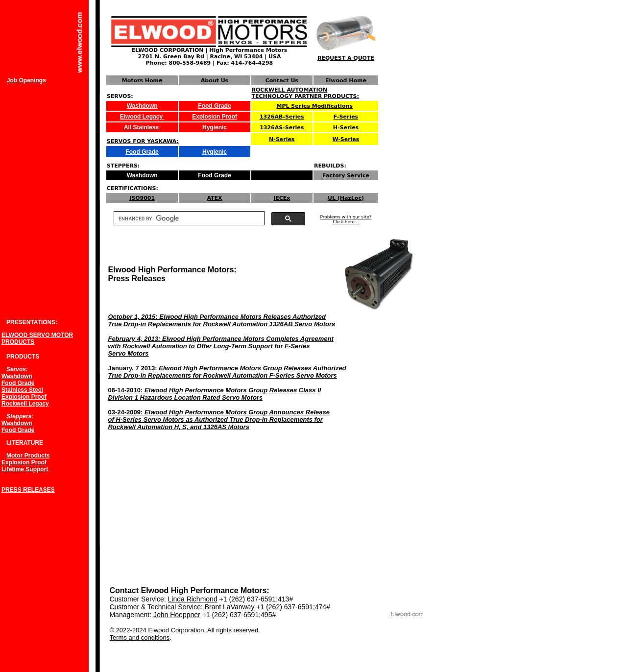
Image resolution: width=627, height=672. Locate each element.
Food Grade (214, 106)
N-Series (282, 139)
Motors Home (142, 81)
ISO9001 (142, 198)
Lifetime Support (25, 469)
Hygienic (215, 127)
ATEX (214, 198)
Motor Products (28, 456)
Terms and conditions (139, 637)
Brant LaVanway (230, 607)
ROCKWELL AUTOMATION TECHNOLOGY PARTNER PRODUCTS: (305, 93)
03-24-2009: (218, 420)
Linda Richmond (193, 599)
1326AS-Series (282, 128)
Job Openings (26, 80)
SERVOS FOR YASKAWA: (143, 141)
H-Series (346, 128)
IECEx (282, 198)
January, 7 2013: (227, 372)
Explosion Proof (215, 117)
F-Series (346, 117)
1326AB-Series (282, 117)
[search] (188, 218)
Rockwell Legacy (25, 404)
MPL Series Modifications (315, 106)
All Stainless (142, 127)
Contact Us (282, 81)
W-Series (346, 139)
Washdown (142, 106)
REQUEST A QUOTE (346, 58)
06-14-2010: (214, 394)
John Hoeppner (177, 615)
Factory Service (346, 176)
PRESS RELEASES (28, 490)
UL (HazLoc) (346, 198)
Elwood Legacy (142, 117)
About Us (215, 81)
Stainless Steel (22, 390)
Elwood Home (346, 81)
